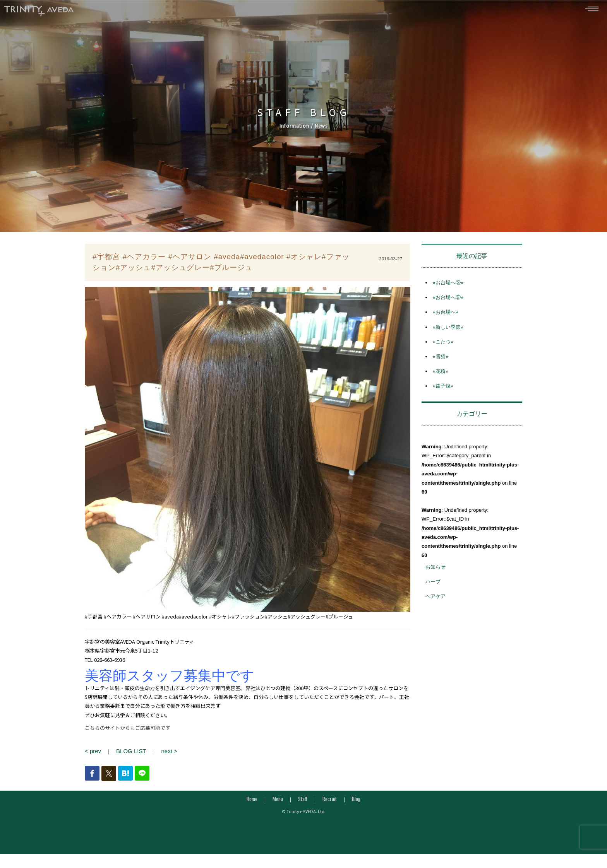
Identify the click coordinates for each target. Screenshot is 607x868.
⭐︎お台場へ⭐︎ (446, 315)
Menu (278, 800)
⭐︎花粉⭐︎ (441, 374)
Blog (356, 800)
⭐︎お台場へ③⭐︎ (448, 286)
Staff (303, 800)
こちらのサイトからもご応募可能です (128, 731)
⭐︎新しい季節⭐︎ (448, 330)
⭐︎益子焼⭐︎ (443, 389)
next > (162, 753)
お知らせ (436, 570)
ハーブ (433, 585)
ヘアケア (436, 599)
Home (252, 800)
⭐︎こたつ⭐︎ (443, 344)
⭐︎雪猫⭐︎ (441, 360)
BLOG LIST (127, 753)
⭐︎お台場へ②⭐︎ (448, 300)
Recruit (330, 800)
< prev (92, 753)
